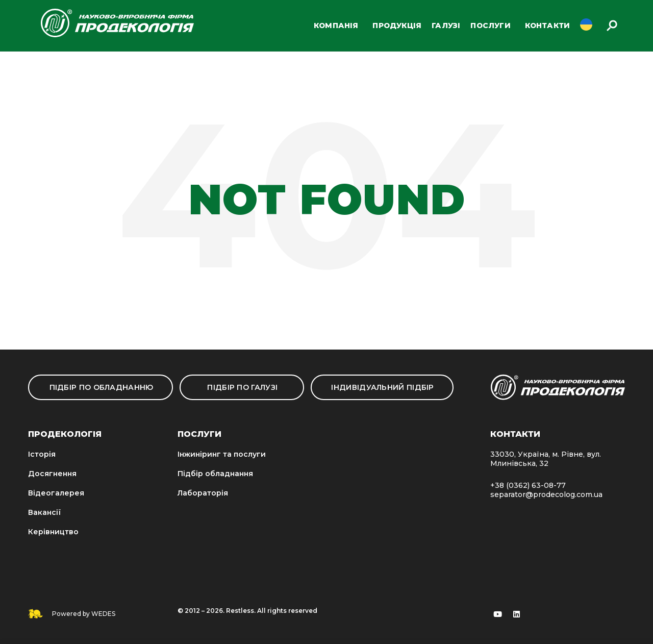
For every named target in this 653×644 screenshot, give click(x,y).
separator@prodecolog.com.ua (546, 494)
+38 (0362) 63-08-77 (528, 485)
